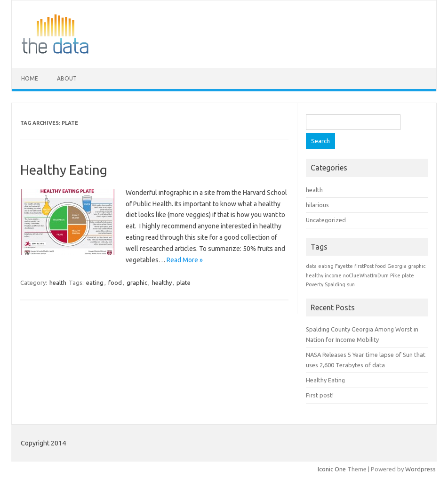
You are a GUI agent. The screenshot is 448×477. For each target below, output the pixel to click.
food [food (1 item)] (380, 266)
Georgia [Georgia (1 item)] (397, 266)
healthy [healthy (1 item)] (315, 275)
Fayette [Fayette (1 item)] (344, 266)
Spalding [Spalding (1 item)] (335, 284)
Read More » (185, 260)
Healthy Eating (64, 170)
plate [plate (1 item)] (408, 275)
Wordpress (420, 469)
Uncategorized (326, 220)
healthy (162, 283)
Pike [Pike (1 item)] (395, 275)
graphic (137, 283)
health (58, 283)
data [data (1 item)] (311, 266)
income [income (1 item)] (333, 275)
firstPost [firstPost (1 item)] (364, 266)
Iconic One (332, 469)
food (115, 283)
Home (30, 78)
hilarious (317, 205)
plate (184, 283)
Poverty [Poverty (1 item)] (315, 284)
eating (95, 283)
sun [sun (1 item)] (351, 284)
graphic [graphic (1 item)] (417, 266)
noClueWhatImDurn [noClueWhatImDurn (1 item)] (366, 275)
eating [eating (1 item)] (326, 266)
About (67, 78)
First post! (320, 395)
